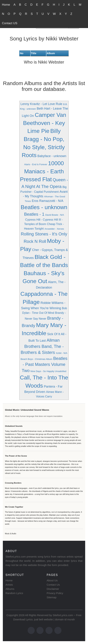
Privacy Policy (55, 593)
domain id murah (65, 619)
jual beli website (43, 619)
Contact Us (53, 585)
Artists (9, 585)
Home (6, 5)
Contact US (10, 23)
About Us (52, 580)
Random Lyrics (14, 593)
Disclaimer (53, 589)
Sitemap (52, 597)
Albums (10, 589)
